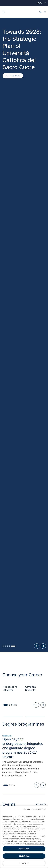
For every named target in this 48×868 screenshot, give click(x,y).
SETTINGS (24, 863)
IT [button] (45, 12)
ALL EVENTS (41, 645)
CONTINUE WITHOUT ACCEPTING (35, 809)
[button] (40, 12)
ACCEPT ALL (24, 849)
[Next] (43, 487)
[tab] (3, 487)
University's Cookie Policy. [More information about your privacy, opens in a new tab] (35, 844)
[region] (24, 837)
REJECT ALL (24, 856)
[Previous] (37, 487)
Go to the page (13, 76)
